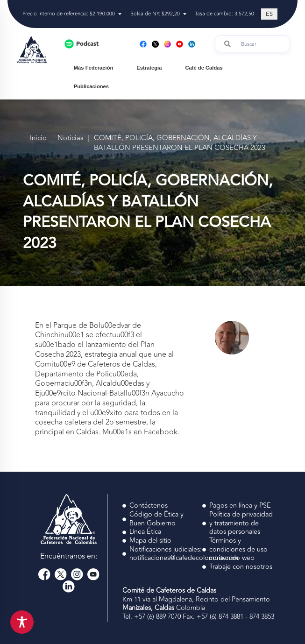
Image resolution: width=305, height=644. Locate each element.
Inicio (38, 138)
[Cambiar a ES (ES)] (269, 14)
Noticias (70, 138)
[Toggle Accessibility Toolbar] (22, 622)
